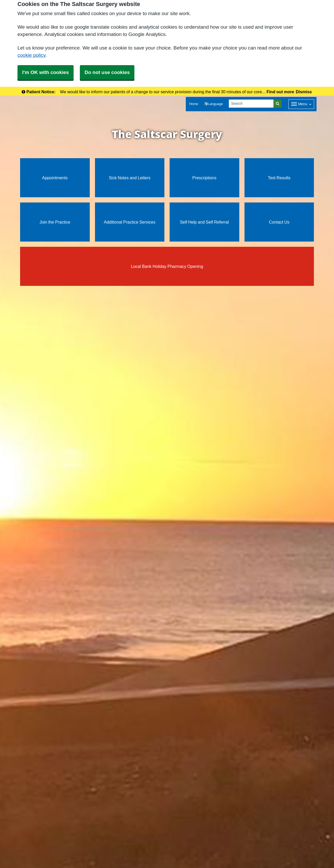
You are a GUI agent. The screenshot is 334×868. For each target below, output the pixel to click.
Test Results (279, 178)
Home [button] (194, 104)
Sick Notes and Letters (130, 178)
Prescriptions (204, 178)
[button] (214, 104)
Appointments (55, 178)
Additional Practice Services (130, 222)
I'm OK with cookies (46, 72)
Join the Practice (55, 222)
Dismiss (304, 92)
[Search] (251, 104)
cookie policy (31, 55)
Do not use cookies (107, 72)
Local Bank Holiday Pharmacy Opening (167, 266)
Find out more (280, 92)
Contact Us (279, 222)
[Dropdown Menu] (301, 104)
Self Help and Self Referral (204, 222)
